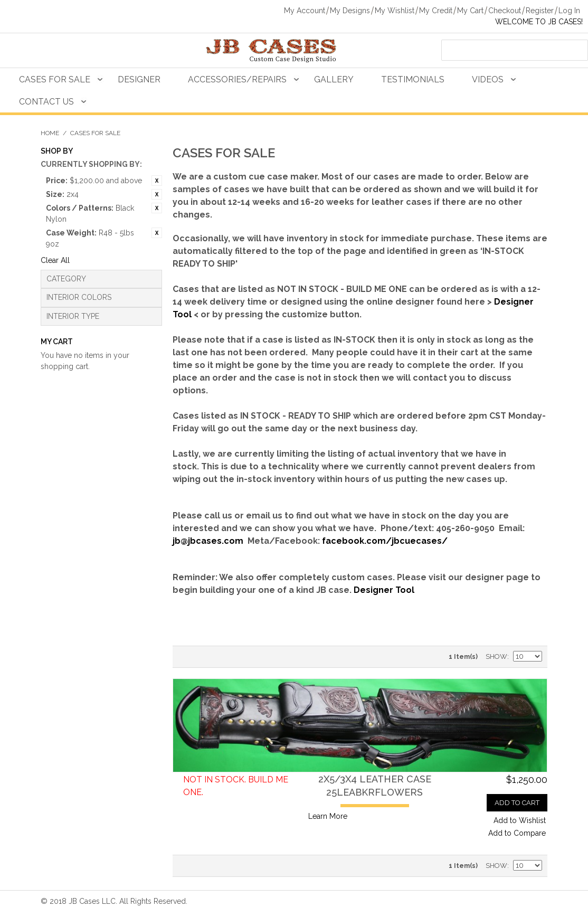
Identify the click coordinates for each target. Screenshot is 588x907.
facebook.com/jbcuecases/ (385, 541)
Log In (569, 11)
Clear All (55, 260)
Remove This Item (157, 181)
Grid (204, 657)
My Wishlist (395, 11)
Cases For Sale (55, 79)
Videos (488, 79)
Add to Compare (517, 833)
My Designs (350, 11)
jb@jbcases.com (208, 541)
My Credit (436, 11)
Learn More (328, 816)
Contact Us (46, 102)
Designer (139, 79)
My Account (305, 11)
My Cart (470, 11)
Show (496, 656)
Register (540, 11)
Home (50, 133)
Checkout (505, 11)
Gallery (334, 79)
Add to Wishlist (520, 820)
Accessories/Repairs (237, 79)
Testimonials (413, 79)
